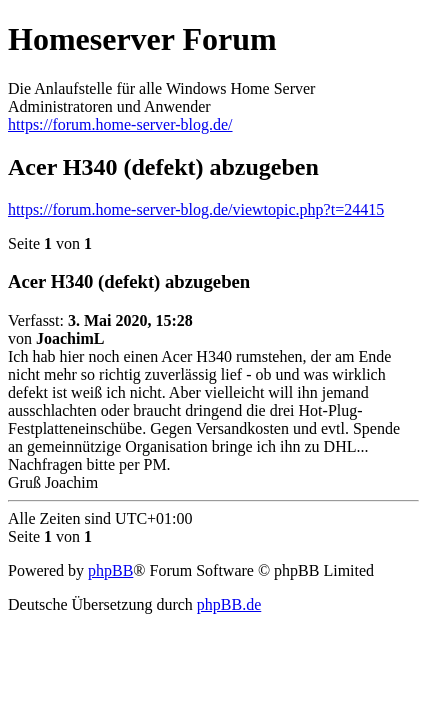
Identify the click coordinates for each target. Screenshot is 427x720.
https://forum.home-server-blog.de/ (120, 124)
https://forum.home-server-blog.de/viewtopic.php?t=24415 (196, 209)
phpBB (110, 570)
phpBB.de (229, 604)
